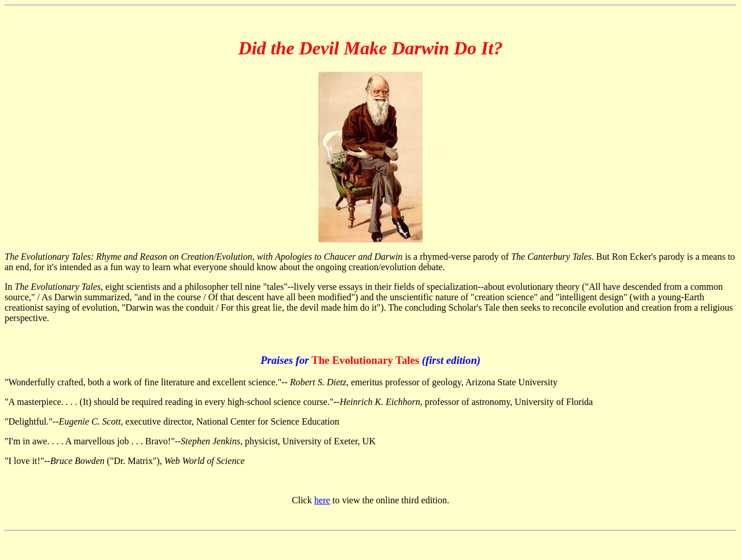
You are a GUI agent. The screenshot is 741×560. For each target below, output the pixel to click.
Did (252, 48)
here (322, 500)
